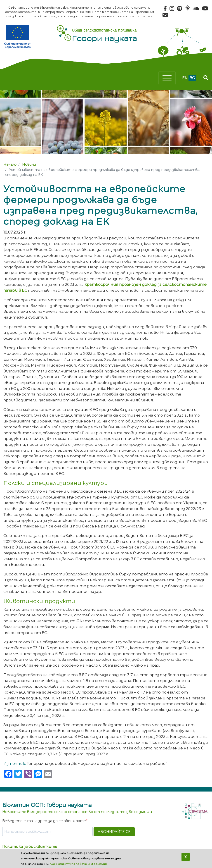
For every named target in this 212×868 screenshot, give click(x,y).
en (185, 78)
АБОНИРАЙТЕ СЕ (114, 832)
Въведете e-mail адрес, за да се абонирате (44, 821)
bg (192, 78)
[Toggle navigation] (167, 78)
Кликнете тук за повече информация (78, 864)
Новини (29, 165)
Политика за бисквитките (30, 847)
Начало (10, 165)
